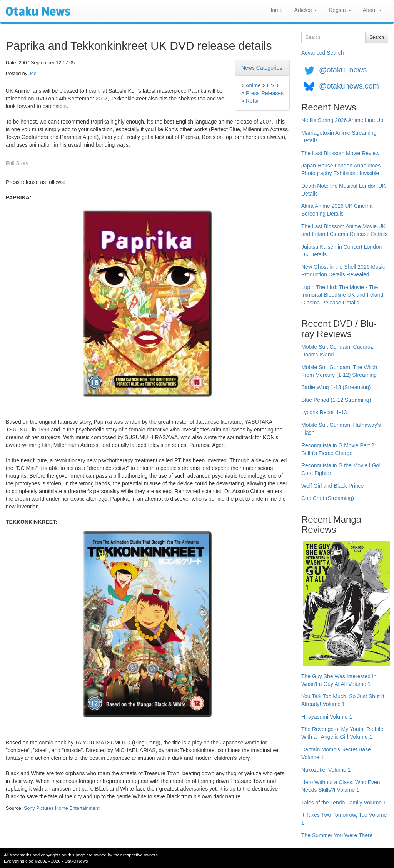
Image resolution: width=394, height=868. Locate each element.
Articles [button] (306, 10)
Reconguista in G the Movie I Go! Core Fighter (341, 469)
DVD (273, 85)
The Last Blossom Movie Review (340, 153)
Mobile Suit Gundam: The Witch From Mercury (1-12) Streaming (339, 371)
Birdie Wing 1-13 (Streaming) (336, 387)
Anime (253, 85)
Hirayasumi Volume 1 (327, 717)
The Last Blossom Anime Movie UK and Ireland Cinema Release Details (344, 230)
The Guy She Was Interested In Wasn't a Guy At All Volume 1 (339, 680)
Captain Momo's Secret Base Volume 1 (336, 753)
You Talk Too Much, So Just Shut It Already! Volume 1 (343, 700)
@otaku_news (343, 70)
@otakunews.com (349, 86)
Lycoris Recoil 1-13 (324, 412)
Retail (253, 101)
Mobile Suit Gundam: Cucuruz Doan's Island (337, 351)
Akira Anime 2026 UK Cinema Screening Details (337, 210)
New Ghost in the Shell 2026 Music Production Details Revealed (343, 271)
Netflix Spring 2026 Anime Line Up (342, 120)
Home (275, 10)
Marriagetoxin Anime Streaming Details (339, 137)
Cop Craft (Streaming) (328, 498)
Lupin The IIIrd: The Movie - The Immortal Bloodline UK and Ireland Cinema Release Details (342, 295)
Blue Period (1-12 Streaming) (336, 400)
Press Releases (265, 93)
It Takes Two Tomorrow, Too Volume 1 (344, 819)
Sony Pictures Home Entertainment (62, 808)
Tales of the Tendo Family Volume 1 (344, 803)
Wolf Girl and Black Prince (332, 486)
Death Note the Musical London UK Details (343, 190)
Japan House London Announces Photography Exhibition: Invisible (341, 169)
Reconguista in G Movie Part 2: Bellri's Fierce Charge (339, 449)
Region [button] (340, 10)
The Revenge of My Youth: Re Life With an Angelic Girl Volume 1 (342, 733)
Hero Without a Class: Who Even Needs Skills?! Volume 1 (341, 786)
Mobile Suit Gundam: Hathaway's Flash (341, 429)
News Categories (262, 68)
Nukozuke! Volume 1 (326, 770)
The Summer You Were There (337, 835)
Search (377, 37)
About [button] (372, 10)
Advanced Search (323, 53)
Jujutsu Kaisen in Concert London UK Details (341, 251)
